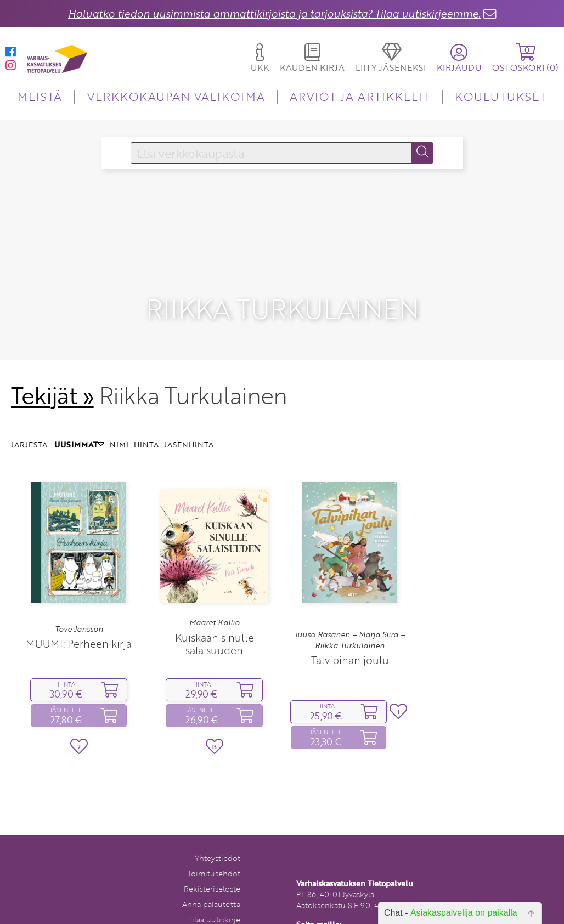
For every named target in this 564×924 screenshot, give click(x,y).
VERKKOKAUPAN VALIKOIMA (176, 96)
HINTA (146, 420)
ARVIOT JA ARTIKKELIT (360, 96)
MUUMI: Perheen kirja (79, 619)
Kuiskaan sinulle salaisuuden (215, 619)
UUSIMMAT (79, 420)
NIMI (119, 420)
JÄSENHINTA (189, 420)
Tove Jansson (79, 604)
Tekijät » (52, 370)
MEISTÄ (40, 96)
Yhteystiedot (218, 833)
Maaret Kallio (215, 598)
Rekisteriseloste (212, 863)
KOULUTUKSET (501, 96)
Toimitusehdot (214, 848)
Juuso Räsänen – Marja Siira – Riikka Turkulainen (350, 615)
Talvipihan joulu (350, 635)
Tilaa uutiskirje (214, 894)
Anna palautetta (211, 879)
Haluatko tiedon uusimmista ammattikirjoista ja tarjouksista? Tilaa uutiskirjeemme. (274, 13)
